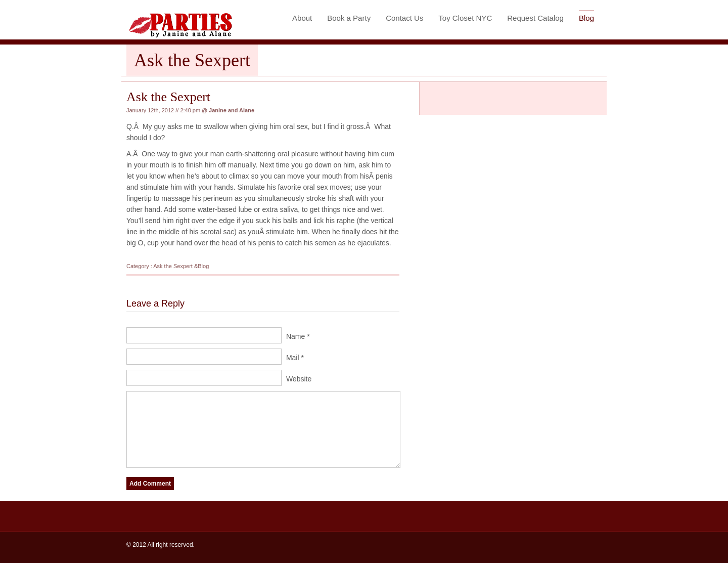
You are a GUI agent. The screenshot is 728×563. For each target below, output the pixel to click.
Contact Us (404, 18)
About (302, 18)
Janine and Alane (232, 110)
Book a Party (349, 18)
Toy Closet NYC (465, 18)
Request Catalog (535, 18)
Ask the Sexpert (168, 97)
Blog (586, 18)
